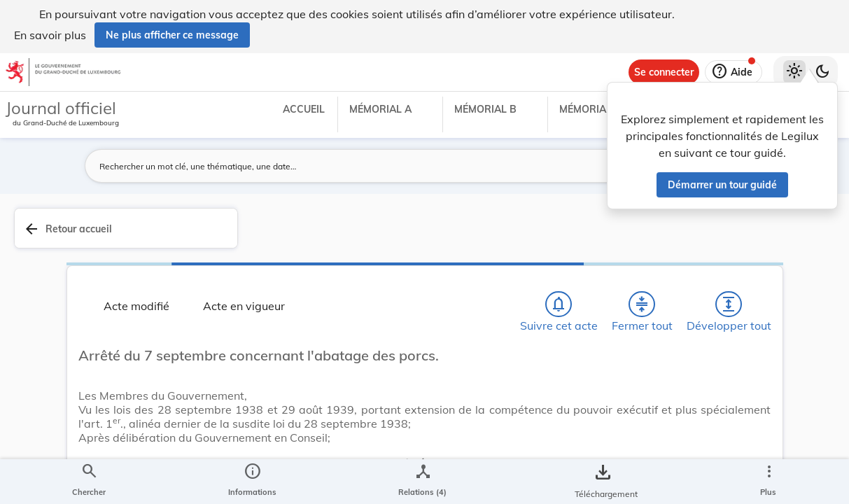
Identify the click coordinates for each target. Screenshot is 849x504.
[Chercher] (277, 267)
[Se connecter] (664, 72)
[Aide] (734, 72)
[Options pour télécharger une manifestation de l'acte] (794, 422)
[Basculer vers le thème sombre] (822, 72)
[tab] (794, 244)
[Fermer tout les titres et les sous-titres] (358, 267)
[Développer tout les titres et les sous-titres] (398, 267)
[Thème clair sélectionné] (794, 72)
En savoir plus (50, 35)
